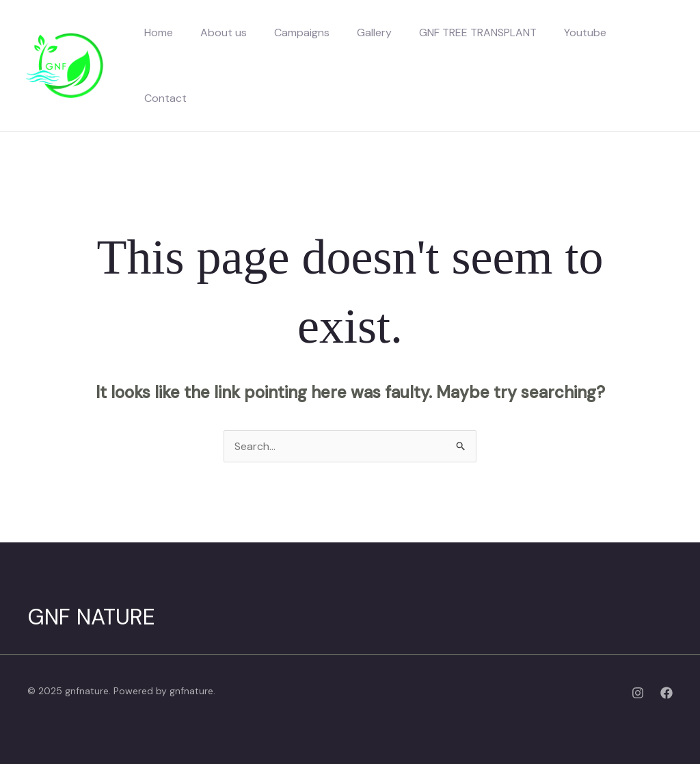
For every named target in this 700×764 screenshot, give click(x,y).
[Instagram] (638, 693)
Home (159, 32)
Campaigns (302, 32)
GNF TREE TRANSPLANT (478, 32)
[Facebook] (667, 693)
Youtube (585, 32)
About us (224, 32)
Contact (165, 98)
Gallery (374, 32)
